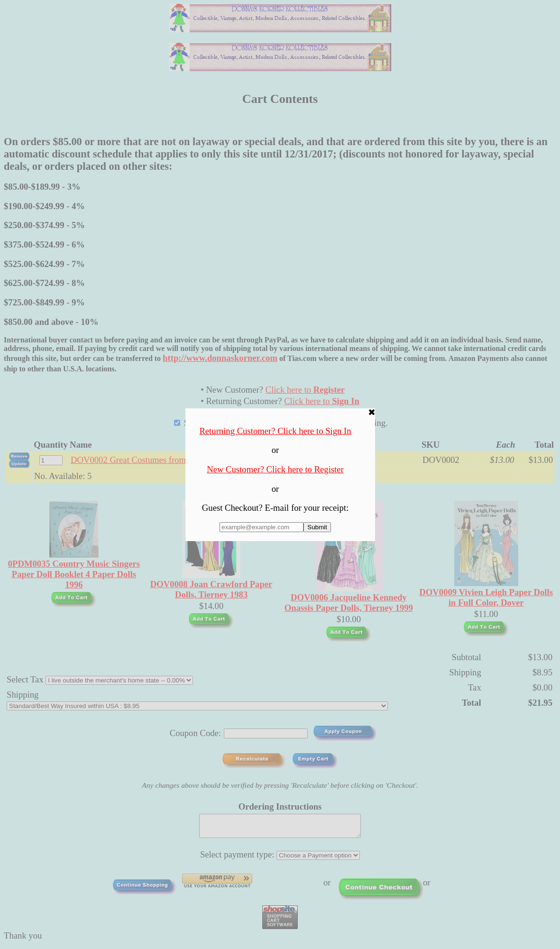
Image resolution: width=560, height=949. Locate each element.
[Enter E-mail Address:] (262, 527)
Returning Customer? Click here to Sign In (275, 431)
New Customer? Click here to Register (275, 469)
